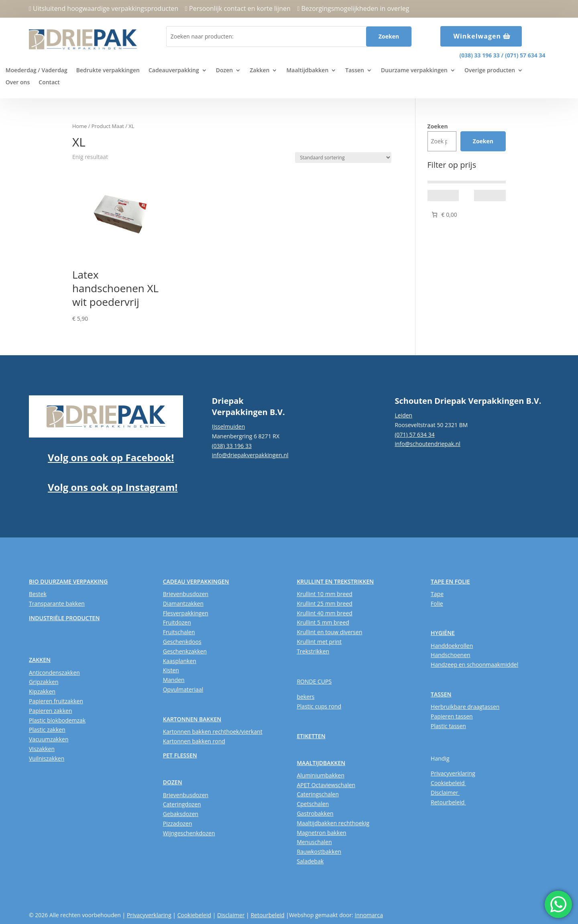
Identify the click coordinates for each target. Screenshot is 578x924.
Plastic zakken (47, 730)
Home (79, 126)
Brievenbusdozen (186, 594)
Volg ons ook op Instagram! (113, 487)
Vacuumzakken (49, 739)
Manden (174, 680)
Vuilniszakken (47, 758)
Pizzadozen (178, 823)
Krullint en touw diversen (329, 632)
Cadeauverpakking (174, 71)
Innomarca (369, 915)
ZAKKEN (40, 660)
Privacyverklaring (453, 773)
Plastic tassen (448, 726)
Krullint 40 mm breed (324, 613)
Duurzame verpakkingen (414, 71)
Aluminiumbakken (321, 775)
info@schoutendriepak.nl (427, 444)
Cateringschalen (318, 794)
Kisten (171, 670)
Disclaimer (445, 793)
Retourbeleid (448, 802)
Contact (49, 83)
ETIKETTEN (311, 736)
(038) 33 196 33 (479, 55)
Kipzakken (42, 691)
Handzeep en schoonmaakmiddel (474, 665)
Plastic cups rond (319, 706)
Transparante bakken (57, 603)
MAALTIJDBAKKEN (321, 763)
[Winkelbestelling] (343, 158)
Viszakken (42, 749)
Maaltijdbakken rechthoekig (333, 823)
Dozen (224, 71)
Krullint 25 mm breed (324, 603)
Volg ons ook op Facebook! (111, 457)
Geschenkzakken (185, 651)
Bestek (38, 594)
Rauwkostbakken (319, 852)
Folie (437, 603)
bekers (305, 697)
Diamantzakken (183, 603)
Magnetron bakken (321, 833)
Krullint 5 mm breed (323, 622)
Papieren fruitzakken (56, 701)
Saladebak (310, 861)
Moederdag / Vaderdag (37, 71)
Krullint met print (319, 642)
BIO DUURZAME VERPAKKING (68, 581)
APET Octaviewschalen (326, 785)
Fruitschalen (179, 632)
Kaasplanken (180, 661)
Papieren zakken (50, 711)
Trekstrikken (313, 651)
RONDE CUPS (314, 681)
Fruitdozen (177, 622)
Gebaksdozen (181, 814)
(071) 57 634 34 (525, 55)
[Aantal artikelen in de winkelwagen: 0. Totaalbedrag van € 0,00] (444, 215)
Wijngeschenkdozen (189, 833)
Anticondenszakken (54, 673)
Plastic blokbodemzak (57, 720)
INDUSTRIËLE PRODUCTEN (64, 618)
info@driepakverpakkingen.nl (250, 455)
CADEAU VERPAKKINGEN (196, 581)
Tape (437, 594)
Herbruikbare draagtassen (465, 707)
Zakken (259, 71)
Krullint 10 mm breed (324, 594)
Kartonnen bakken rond (194, 741)
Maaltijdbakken (307, 71)
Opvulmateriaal (183, 689)
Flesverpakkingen (186, 613)
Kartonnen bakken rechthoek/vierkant (213, 732)
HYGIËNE (443, 633)
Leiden (403, 415)
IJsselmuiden (229, 426)
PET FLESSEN (180, 755)
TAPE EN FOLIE (450, 581)
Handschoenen (451, 655)
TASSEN (441, 694)
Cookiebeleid (448, 783)
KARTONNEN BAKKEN (192, 719)
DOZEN (173, 782)
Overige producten (490, 71)
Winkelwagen (477, 36)
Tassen (355, 71)
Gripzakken (44, 682)
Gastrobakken (315, 813)
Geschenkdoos (182, 642)
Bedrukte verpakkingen (108, 71)
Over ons (18, 83)
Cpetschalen (313, 804)
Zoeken (438, 126)
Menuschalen (314, 842)
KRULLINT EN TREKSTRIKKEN (335, 581)
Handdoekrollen (452, 646)
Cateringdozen (182, 804)
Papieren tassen (452, 716)
